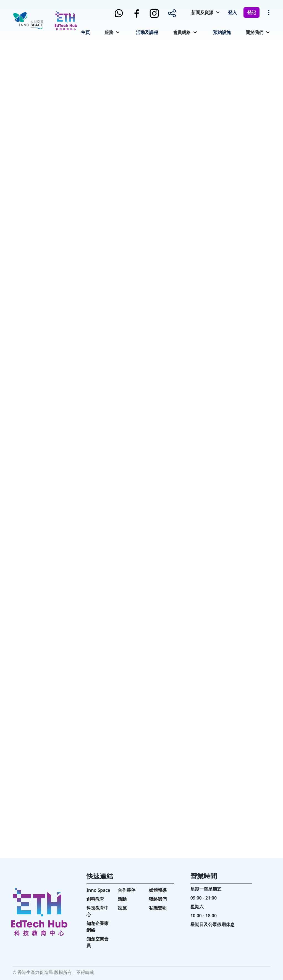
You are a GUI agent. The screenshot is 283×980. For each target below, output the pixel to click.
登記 (251, 12)
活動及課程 (147, 32)
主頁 (85, 32)
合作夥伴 (127, 890)
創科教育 (95, 899)
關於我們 (255, 32)
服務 (109, 32)
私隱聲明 (158, 908)
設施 (122, 908)
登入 (232, 12)
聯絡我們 (158, 899)
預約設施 (222, 32)
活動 (122, 899)
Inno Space (98, 890)
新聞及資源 (202, 12)
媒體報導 (158, 890)
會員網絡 (182, 32)
